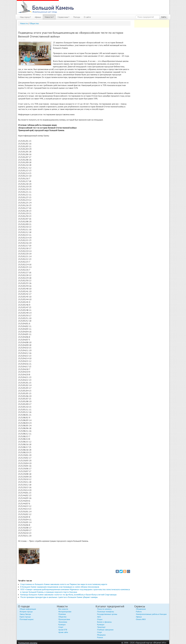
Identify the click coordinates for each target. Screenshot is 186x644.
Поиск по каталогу (104, 609)
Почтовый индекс (27, 619)
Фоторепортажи (65, 612)
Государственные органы (107, 614)
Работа (139, 612)
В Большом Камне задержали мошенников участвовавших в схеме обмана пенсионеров (60, 587)
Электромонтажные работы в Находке (151, 614)
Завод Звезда (25, 614)
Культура (62, 625)
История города (26, 612)
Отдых (100, 619)
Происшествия (64, 619)
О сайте (87, 17)
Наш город (25, 17)
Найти (164, 17)
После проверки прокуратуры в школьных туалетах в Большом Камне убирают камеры (59, 597)
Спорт (61, 627)
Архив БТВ (63, 630)
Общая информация (28, 609)
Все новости (63, 609)
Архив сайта (63, 632)
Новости (49, 17)
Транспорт (101, 627)
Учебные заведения (105, 630)
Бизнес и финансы (104, 622)
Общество (34, 23)
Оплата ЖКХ (141, 619)
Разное (100, 637)
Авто (99, 617)
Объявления (141, 609)
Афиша (38, 17)
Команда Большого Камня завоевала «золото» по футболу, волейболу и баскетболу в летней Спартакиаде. (69, 595)
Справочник (63, 17)
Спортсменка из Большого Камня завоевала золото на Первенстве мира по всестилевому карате (64, 584)
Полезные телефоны (106, 612)
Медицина (101, 635)
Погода (77, 17)
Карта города (25, 617)
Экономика (63, 622)
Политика (62, 614)
